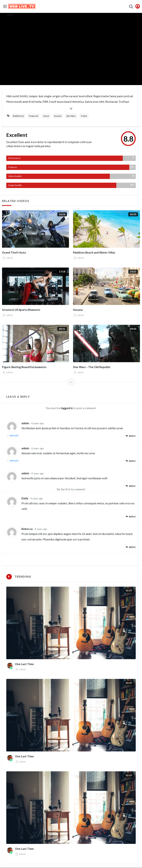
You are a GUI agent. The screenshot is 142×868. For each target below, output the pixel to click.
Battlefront (18, 116)
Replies (12, 436)
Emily (25, 498)
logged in (67, 408)
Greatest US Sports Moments (21, 310)
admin (25, 423)
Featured (33, 116)
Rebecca (27, 529)
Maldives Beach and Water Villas (94, 252)
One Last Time (24, 664)
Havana (78, 310)
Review (58, 116)
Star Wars (71, 116)
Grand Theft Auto (14, 252)
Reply (131, 436)
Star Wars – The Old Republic (92, 367)
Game (46, 116)
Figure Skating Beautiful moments (24, 367)
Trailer (84, 116)
